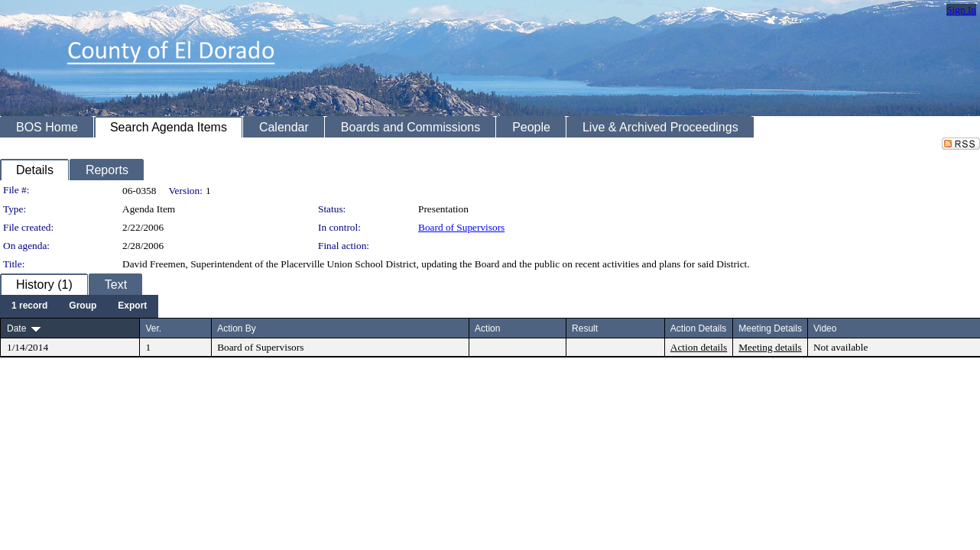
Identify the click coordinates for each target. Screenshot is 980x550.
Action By (237, 328)
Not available (840, 347)
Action (487, 328)
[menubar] (79, 306)
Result (585, 328)
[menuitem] (29, 306)
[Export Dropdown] (132, 306)
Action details (699, 347)
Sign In (961, 10)
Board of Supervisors (461, 227)
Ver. (153, 328)
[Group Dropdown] (83, 306)
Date (16, 328)
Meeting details (770, 347)
